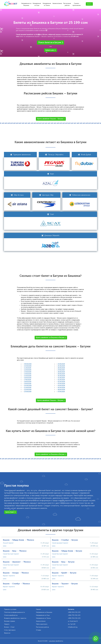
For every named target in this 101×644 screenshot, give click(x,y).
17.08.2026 (28, 380)
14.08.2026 (28, 374)
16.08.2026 (28, 378)
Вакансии (7, 633)
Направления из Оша (37, 4)
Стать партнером (10, 630)
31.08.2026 (61, 378)
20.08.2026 (28, 386)
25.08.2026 (61, 366)
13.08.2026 (28, 372)
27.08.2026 (61, 370)
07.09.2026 (61, 392)
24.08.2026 (61, 364)
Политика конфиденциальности (14, 612)
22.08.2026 (28, 390)
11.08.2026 (28, 368)
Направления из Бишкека (26, 4)
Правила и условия (10, 609)
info (73, 627)
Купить (89, 4)
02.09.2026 (61, 382)
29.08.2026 (61, 374)
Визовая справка (10, 621)
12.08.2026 (28, 370)
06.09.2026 (61, 390)
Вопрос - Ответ (9, 627)
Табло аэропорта (42, 624)
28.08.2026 (61, 372)
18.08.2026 (28, 382)
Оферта (7, 624)
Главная (38, 609)
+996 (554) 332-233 (74, 612)
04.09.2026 (61, 386)
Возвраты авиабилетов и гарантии (15, 618)
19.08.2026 (28, 384)
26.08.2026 (61, 368)
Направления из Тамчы (47, 4)
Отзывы (38, 630)
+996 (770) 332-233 (74, 615)
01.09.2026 (61, 380)
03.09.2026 (61, 384)
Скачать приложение (77, 4)
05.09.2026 (61, 388)
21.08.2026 (28, 388)
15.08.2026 (28, 376)
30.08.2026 (61, 376)
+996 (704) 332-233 (74, 618)
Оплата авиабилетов (11, 615)
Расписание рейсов (67, 4)
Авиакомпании (57, 3)
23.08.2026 (28, 392)
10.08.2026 (28, 366)
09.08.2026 (28, 364)
